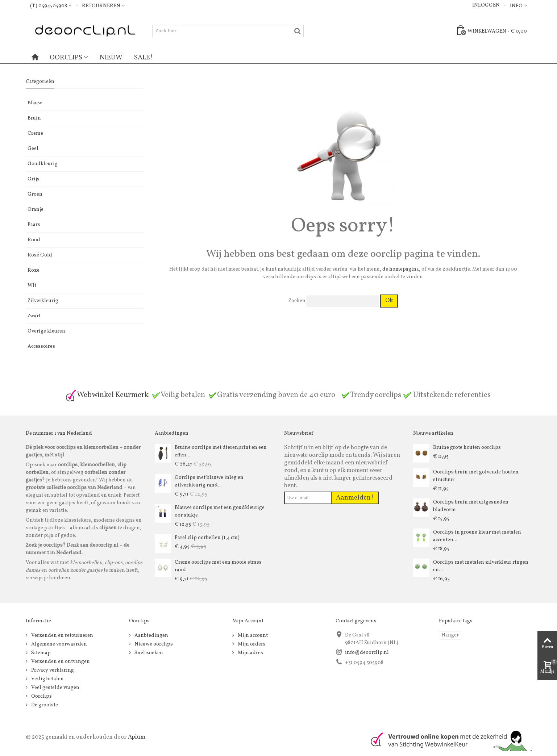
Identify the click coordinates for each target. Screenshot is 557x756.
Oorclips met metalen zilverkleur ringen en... (481, 566)
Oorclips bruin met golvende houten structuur (476, 476)
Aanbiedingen (151, 636)
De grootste (44, 705)
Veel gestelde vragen (55, 688)
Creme (35, 133)
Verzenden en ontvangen (60, 662)
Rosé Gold (40, 255)
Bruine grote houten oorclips (467, 448)
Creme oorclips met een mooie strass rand (218, 566)
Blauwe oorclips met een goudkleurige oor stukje (220, 511)
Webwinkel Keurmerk (107, 395)
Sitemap (40, 653)
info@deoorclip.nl (367, 653)
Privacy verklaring (52, 670)
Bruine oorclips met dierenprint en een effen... (221, 451)
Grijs (34, 179)
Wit (32, 286)
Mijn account (252, 636)
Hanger (450, 635)
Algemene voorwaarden (59, 644)
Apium (137, 737)
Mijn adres (250, 653)
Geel (33, 149)
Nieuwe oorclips (153, 644)
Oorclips (66, 58)
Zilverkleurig (43, 301)
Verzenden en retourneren (62, 636)
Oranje (36, 210)
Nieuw (111, 58)
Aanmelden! (355, 498)
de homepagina (401, 269)
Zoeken (297, 301)
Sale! (144, 58)
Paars (34, 225)
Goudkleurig (43, 164)
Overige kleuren (46, 331)
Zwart (34, 316)
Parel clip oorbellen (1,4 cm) (207, 538)
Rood (34, 240)
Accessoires (41, 346)
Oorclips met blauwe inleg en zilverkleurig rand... (209, 481)
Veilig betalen (47, 679)
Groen (35, 194)
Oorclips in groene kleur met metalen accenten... (477, 536)
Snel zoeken (148, 653)
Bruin (34, 118)
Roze (34, 270)
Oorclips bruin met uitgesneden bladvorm (471, 506)
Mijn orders (251, 644)
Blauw (35, 103)
